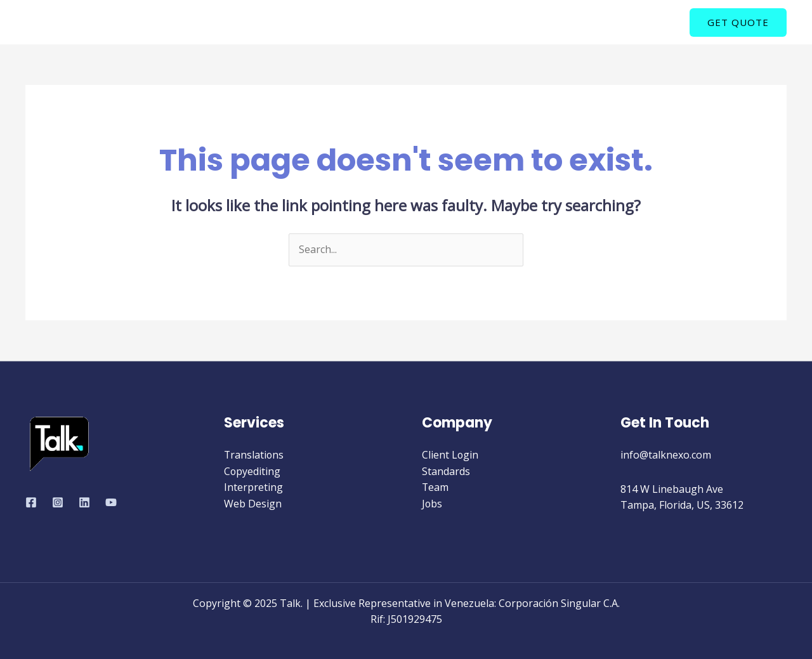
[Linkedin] (84, 502)
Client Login (450, 455)
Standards (446, 471)
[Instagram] (58, 502)
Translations (254, 455)
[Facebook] (31, 502)
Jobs (432, 504)
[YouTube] (111, 502)
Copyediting (252, 471)
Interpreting (253, 487)
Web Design (253, 504)
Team (435, 487)
